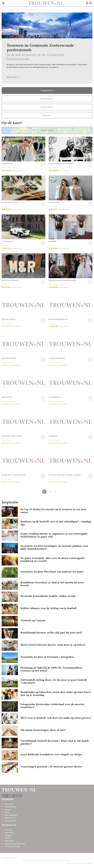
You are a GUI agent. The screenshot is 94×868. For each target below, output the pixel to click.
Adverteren (9, 833)
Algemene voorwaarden (15, 844)
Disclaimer (9, 841)
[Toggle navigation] (3, 3)
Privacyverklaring (12, 846)
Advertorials (10, 818)
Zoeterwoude (47, 107)
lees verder (13, 77)
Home (4, 10)
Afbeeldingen (10, 807)
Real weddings (11, 815)
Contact (8, 838)
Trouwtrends (10, 821)
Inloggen (8, 835)
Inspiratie (9, 804)
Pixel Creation (86, 863)
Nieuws (8, 810)
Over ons (8, 830)
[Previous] (55, 492)
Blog (7, 812)
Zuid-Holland (47, 99)
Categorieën (46, 90)
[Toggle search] (91, 3)
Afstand (47, 115)
